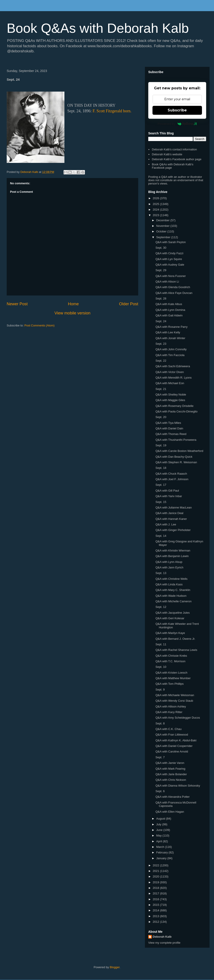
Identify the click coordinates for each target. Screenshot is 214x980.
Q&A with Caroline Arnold (172, 751)
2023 (156, 215)
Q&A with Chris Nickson (171, 780)
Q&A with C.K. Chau (168, 729)
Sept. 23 (161, 344)
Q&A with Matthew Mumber (173, 678)
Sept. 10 (161, 667)
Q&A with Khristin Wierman (173, 550)
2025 (156, 204)
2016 (156, 899)
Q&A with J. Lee (166, 524)
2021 (156, 871)
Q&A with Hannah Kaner (171, 519)
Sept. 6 (160, 791)
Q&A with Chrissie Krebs (171, 656)
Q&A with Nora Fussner (171, 276)
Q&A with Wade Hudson (171, 596)
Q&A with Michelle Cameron (173, 601)
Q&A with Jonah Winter (170, 338)
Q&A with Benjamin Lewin (172, 556)
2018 (156, 888)
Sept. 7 (160, 757)
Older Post (129, 304)
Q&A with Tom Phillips (169, 684)
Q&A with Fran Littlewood (172, 735)
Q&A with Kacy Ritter (169, 712)
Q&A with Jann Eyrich (169, 567)
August (161, 819)
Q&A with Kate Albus (169, 304)
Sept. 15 (161, 502)
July (159, 824)
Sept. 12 (161, 607)
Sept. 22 (161, 361)
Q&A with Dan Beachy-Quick (174, 457)
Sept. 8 (160, 723)
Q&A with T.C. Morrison (170, 661)
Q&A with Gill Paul (167, 491)
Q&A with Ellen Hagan (170, 812)
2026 (156, 198)
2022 (156, 865)
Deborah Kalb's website (167, 154)
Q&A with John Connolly (171, 349)
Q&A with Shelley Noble (171, 395)
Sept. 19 (161, 445)
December (163, 220)
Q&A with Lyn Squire (169, 259)
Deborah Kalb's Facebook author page (177, 159)
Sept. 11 (161, 644)
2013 (156, 916)
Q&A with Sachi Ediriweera (173, 366)
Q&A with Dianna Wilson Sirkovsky (178, 786)
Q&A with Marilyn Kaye (170, 633)
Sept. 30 (161, 248)
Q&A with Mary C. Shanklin (173, 590)
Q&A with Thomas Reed (171, 434)
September (164, 237)
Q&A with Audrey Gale (170, 265)
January (162, 858)
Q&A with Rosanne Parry (171, 327)
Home (73, 304)
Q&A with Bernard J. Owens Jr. (175, 639)
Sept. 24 (161, 321)
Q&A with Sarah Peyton (171, 242)
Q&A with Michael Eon (170, 383)
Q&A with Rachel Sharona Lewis (176, 650)
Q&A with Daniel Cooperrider (174, 746)
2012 (156, 922)
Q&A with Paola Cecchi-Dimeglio (176, 411)
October (162, 231)
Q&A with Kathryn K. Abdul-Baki (176, 740)
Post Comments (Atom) (40, 325)
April (160, 841)
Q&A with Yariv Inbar (169, 496)
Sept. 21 (161, 389)
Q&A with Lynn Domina (170, 310)
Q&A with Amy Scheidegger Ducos (178, 718)
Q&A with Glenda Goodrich (173, 287)
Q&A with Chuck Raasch (171, 474)
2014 (156, 910)
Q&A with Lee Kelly (168, 332)
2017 (156, 893)
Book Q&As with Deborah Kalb (98, 28)
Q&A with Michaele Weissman (175, 695)
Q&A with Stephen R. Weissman (176, 462)
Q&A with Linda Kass (169, 584)
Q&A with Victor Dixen (170, 372)
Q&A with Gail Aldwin (169, 315)
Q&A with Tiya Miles (168, 423)
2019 (156, 882)
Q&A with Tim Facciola (170, 355)
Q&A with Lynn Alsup (169, 562)
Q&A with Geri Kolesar (170, 618)
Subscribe (177, 110)
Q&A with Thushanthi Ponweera (176, 440)
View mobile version (72, 313)
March (161, 847)
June (160, 830)
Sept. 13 (161, 573)
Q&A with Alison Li (167, 282)
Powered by (177, 124)
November (163, 226)
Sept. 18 (161, 468)
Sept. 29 (161, 270)
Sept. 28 (161, 298)
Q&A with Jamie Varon (170, 763)
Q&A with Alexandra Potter (172, 797)
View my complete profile (164, 943)
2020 (156, 876)
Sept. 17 (161, 485)
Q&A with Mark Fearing (170, 769)
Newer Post (17, 304)
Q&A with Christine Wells (171, 579)
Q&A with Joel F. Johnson (172, 479)
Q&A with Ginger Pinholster (173, 530)
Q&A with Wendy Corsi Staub (174, 701)
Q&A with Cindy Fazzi (169, 253)
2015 (156, 905)
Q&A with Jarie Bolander (171, 774)
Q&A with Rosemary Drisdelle (174, 406)
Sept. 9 (160, 690)
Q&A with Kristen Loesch (171, 673)
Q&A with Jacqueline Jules (172, 613)
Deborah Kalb (162, 937)
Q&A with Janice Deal (169, 513)
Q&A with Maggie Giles (170, 400)
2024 (156, 210)
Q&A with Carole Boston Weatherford (179, 451)
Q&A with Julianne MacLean (174, 507)
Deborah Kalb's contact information (174, 149)
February (163, 852)
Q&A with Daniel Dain (169, 428)
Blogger (115, 967)
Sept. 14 (161, 536)
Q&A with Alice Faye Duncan (174, 293)
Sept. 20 (161, 417)
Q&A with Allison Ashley (171, 706)
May (159, 835)
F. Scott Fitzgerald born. (112, 111)
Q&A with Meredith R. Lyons (173, 378)
